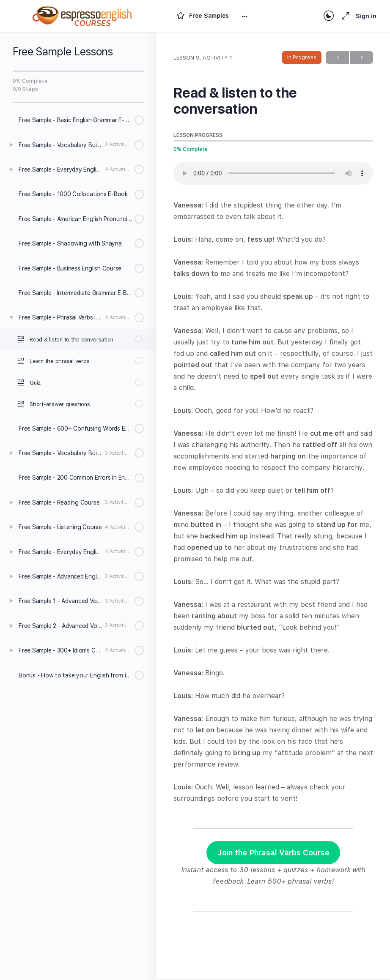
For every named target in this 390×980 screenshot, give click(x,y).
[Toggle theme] (329, 16)
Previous (337, 58)
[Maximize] (344, 16)
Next (361, 58)
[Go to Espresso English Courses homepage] (82, 15)
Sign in (366, 16)
